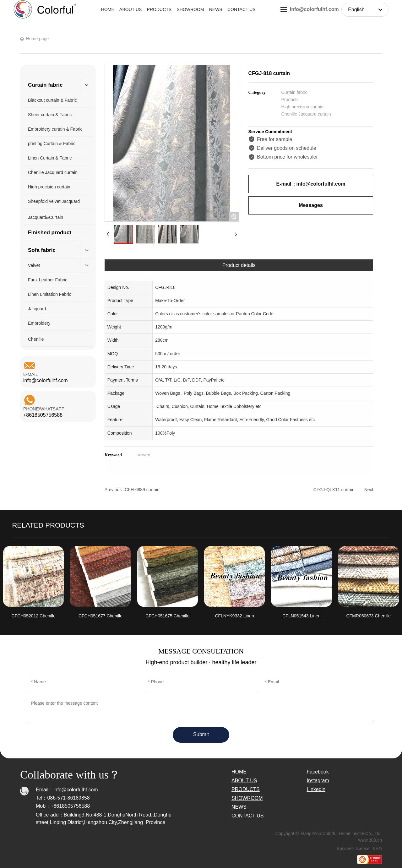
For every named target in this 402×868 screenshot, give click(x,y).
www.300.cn (370, 840)
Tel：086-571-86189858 (63, 798)
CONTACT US (248, 816)
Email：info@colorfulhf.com (67, 790)
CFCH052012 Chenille (34, 616)
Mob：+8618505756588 (63, 806)
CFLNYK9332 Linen (234, 616)
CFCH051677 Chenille (100, 616)
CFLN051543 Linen (301, 616)
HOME (239, 772)
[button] (9, 577)
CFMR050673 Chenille (368, 616)
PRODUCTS (246, 789)
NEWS (239, 807)
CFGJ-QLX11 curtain (334, 490)
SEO (377, 849)
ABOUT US (244, 781)
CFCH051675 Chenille (167, 616)
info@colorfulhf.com (314, 9)
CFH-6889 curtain (142, 490)
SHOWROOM (247, 798)
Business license (353, 849)
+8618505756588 (43, 415)
